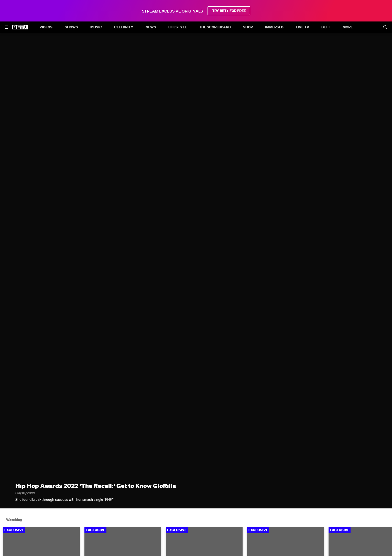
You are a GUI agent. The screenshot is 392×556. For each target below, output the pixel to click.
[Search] (385, 27)
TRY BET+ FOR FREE (229, 11)
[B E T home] (20, 29)
